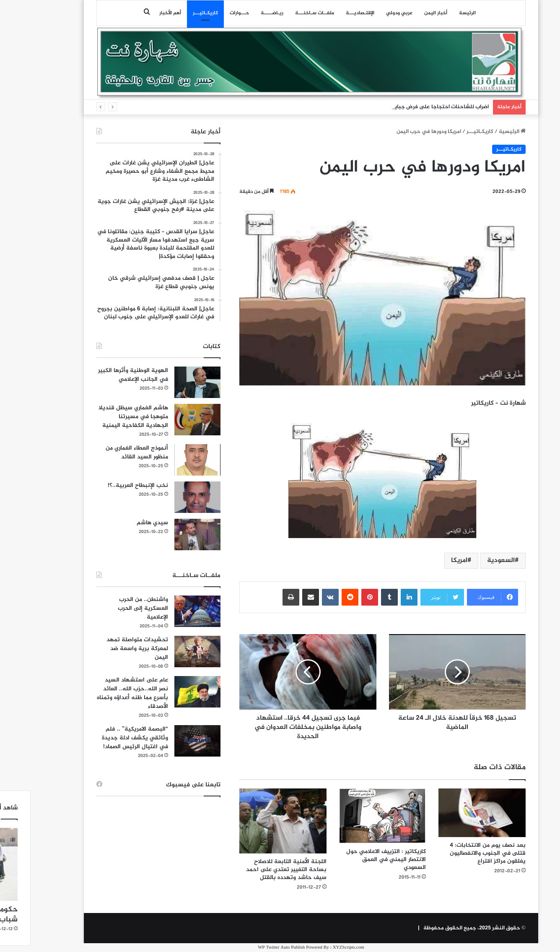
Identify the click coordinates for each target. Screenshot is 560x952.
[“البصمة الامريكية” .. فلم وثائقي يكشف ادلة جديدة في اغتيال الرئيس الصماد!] (166, 741)
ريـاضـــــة (241, 13)
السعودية (470, 561)
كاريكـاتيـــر (174, 13)
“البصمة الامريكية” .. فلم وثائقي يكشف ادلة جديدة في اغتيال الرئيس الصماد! (104, 738)
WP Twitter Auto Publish (250, 948)
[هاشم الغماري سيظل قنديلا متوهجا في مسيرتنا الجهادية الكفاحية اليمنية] (166, 420)
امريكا (428, 561)
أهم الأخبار (139, 13)
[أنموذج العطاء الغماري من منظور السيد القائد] (166, 460)
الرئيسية (481, 132)
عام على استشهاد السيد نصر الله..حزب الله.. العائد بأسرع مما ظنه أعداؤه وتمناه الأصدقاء (101, 693)
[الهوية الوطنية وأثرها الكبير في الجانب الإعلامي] (166, 382)
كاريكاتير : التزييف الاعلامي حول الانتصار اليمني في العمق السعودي (355, 860)
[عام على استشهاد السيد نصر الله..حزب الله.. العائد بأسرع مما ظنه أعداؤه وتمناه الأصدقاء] (166, 692)
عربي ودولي (368, 13)
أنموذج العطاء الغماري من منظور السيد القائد (106, 453)
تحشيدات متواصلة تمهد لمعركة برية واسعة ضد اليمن (106, 649)
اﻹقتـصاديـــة (329, 13)
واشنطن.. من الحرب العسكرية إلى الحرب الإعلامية (112, 608)
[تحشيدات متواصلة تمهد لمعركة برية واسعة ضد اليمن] (166, 652)
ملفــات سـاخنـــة (284, 13)
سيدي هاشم (121, 523)
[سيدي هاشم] (166, 535)
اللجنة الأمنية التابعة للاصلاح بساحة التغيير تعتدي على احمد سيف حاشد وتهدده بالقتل (255, 870)
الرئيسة (436, 13)
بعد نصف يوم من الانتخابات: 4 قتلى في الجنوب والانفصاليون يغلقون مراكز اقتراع (457, 853)
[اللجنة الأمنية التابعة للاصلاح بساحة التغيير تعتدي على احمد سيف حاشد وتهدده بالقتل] (252, 821)
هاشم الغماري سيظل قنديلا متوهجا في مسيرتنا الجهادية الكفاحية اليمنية (102, 417)
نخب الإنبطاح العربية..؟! (107, 485)
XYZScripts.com (318, 948)
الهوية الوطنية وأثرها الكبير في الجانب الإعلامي (102, 375)
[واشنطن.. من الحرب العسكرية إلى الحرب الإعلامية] (166, 611)
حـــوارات (208, 13)
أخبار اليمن (405, 13)
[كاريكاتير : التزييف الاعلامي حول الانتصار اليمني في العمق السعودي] (352, 816)
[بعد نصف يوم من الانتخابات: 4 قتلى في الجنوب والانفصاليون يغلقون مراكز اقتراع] (451, 813)
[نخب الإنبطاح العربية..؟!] (166, 497)
